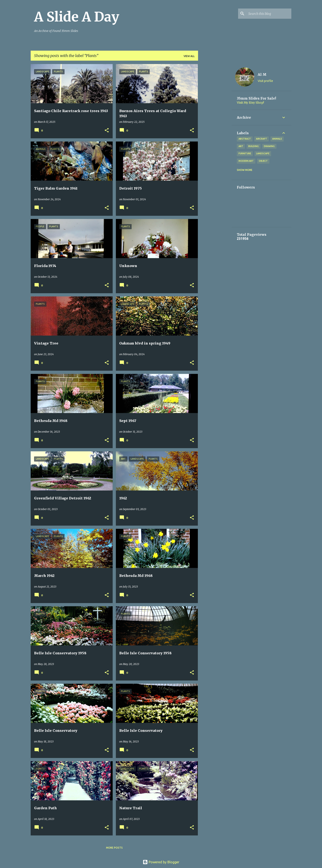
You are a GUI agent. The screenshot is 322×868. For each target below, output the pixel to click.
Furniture (245, 153)
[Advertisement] (215, 128)
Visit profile (265, 81)
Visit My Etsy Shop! (250, 103)
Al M (262, 74)
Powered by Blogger (161, 862)
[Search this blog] (269, 14)
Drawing (269, 146)
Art (241, 146)
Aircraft (262, 139)
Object (263, 161)
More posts (114, 848)
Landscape (263, 153)
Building (254, 146)
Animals (277, 139)
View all (189, 56)
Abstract (245, 139)
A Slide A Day (77, 17)
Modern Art (246, 161)
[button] (107, 130)
